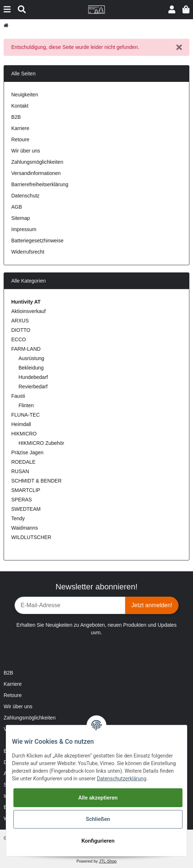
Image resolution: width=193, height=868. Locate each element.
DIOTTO (21, 330)
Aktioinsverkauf (28, 311)
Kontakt (20, 106)
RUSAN (20, 471)
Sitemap (20, 218)
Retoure (20, 139)
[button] (172, 10)
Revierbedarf (33, 387)
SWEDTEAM (26, 509)
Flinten (26, 405)
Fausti (18, 396)
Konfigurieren (98, 841)
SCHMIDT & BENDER (36, 481)
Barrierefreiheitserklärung (40, 184)
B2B (16, 117)
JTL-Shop (108, 861)
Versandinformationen (36, 173)
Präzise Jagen (27, 452)
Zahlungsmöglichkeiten (37, 162)
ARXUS (20, 321)
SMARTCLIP (26, 490)
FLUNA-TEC (26, 415)
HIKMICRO (24, 434)
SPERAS (22, 500)
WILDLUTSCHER (31, 537)
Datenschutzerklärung (122, 779)
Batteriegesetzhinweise (37, 241)
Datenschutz (25, 196)
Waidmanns (24, 528)
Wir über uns (26, 151)
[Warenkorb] (186, 10)
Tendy (18, 518)
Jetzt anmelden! (152, 605)
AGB (17, 207)
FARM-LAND (26, 349)
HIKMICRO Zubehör (41, 443)
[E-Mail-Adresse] (70, 605)
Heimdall (21, 424)
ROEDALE (23, 462)
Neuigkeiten (25, 95)
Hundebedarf (33, 377)
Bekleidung (31, 368)
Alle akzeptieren (98, 798)
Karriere (20, 128)
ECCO (19, 339)
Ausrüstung (31, 358)
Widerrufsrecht (28, 252)
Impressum (24, 229)
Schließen (98, 819)
